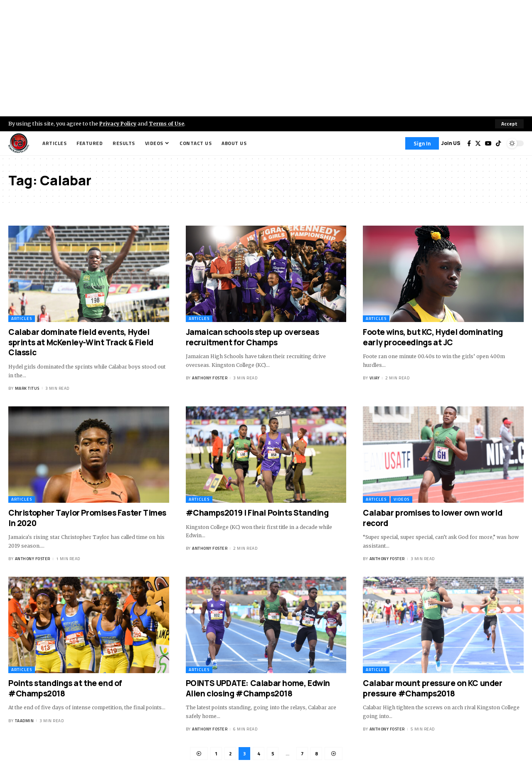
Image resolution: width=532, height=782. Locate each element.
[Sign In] (422, 143)
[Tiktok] (498, 143)
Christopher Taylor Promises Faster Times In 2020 (87, 518)
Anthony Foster (210, 378)
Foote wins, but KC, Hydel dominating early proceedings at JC (433, 337)
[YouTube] (488, 143)
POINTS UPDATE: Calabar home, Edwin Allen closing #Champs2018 (258, 688)
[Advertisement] (266, 58)
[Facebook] (469, 143)
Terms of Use (169, 123)
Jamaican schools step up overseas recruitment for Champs (252, 337)
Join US (451, 143)
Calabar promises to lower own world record (432, 518)
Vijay (375, 378)
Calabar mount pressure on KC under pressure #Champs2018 (432, 688)
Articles (22, 318)
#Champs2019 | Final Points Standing (257, 513)
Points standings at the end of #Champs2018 (65, 688)
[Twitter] (478, 143)
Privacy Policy (119, 123)
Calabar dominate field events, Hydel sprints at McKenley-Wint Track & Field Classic (81, 342)
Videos (401, 499)
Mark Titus (27, 388)
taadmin (25, 721)
